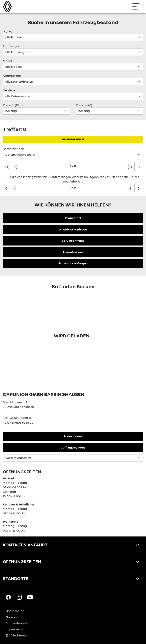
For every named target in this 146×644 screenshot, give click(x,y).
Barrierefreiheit (17, 623)
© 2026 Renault (17, 635)
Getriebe (9, 90)
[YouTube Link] (30, 597)
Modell (8, 61)
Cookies (12, 617)
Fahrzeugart (12, 46)
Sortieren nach (13, 149)
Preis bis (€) (84, 105)
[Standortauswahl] (73, 458)
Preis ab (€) (11, 105)
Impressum (14, 629)
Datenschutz (15, 611)
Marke (7, 31)
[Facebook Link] (8, 597)
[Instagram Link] (19, 597)
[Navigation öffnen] (137, 7)
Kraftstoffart (12, 76)
